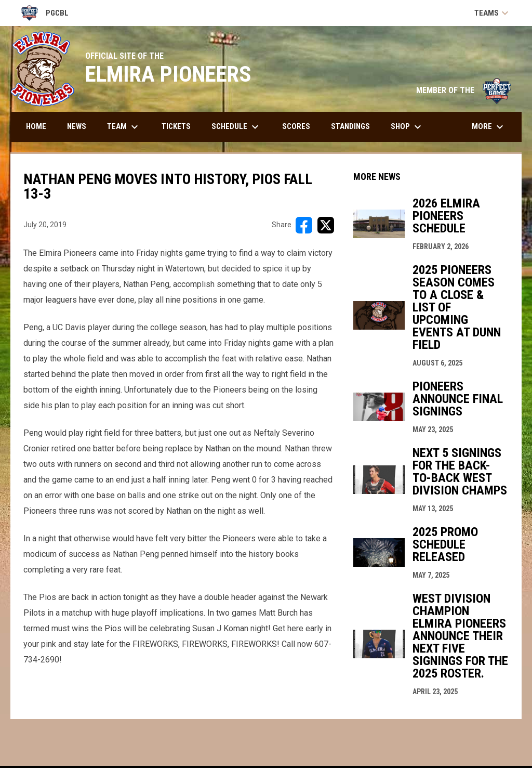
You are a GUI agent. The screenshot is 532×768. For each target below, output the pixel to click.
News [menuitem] (77, 126)
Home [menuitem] (36, 126)
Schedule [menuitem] (236, 127)
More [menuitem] (489, 127)
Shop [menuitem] (407, 127)
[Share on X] (326, 225)
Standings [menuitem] (350, 126)
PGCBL (45, 13)
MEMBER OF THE (464, 90)
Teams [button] (493, 13)
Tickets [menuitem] (176, 126)
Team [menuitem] (124, 127)
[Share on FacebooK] (304, 225)
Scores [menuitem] (296, 126)
